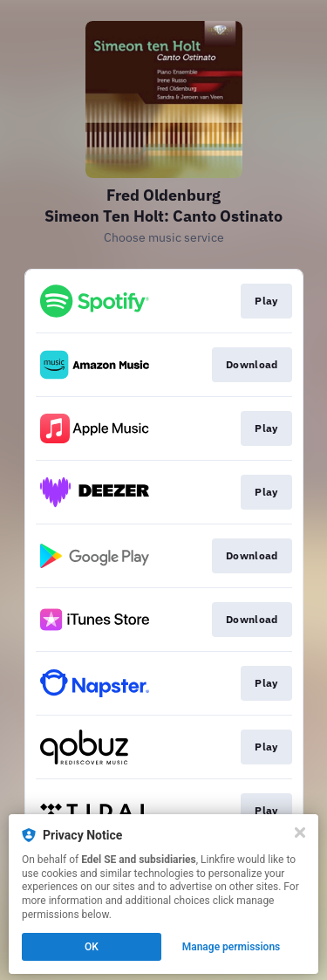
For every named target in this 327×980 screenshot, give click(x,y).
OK (92, 947)
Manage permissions (232, 947)
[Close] (300, 833)
